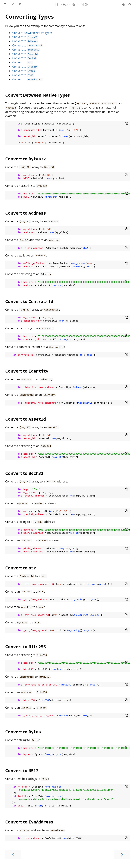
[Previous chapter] (13, 854)
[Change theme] (12, 4)
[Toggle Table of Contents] (5, 4)
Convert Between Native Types (32, 33)
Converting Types (30, 16)
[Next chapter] (122, 854)
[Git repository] (130, 4)
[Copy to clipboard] (126, 124)
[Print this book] (124, 4)
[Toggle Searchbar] (20, 4)
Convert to (25, 37)
